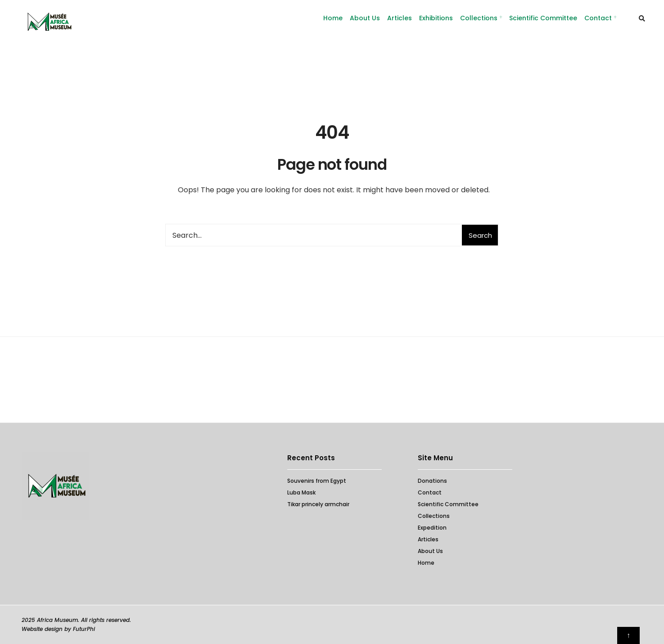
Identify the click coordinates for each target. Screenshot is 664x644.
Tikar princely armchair (318, 504)
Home (426, 563)
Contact (598, 18)
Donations (432, 481)
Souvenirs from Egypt (317, 481)
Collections (479, 18)
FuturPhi (84, 629)
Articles (400, 18)
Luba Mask (301, 492)
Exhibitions (436, 18)
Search (480, 235)
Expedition (432, 528)
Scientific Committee (543, 18)
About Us (365, 18)
